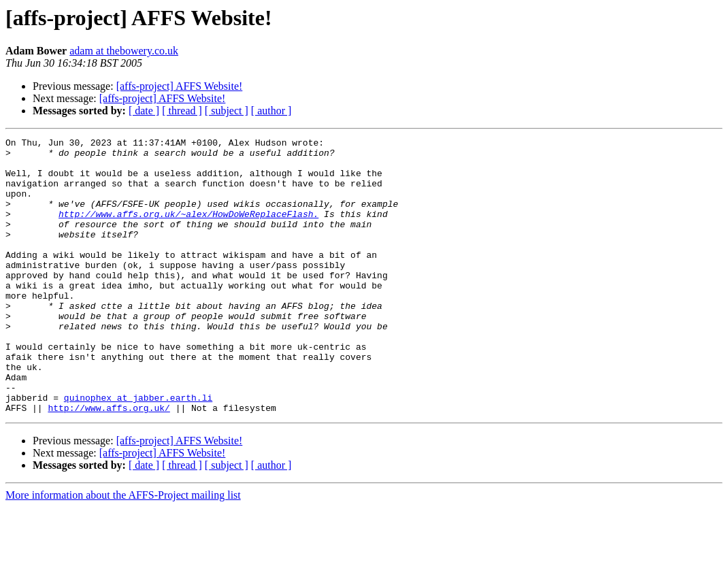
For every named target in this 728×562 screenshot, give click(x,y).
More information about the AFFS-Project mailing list (123, 550)
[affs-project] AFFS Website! (180, 86)
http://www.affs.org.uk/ (109, 463)
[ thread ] (182, 111)
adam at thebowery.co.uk (124, 51)
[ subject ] (227, 111)
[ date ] (144, 111)
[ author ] (271, 111)
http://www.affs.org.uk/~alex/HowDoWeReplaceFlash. (188, 230)
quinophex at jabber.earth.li (138, 450)
